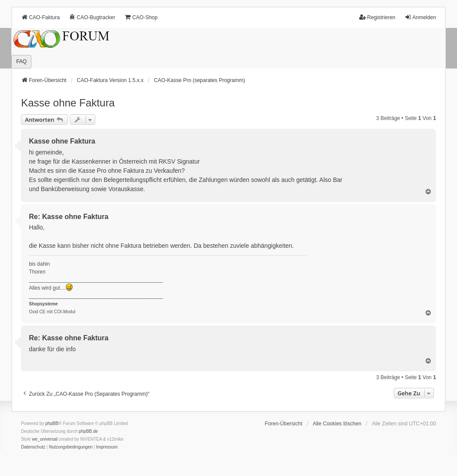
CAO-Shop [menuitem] (141, 17)
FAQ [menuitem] (21, 62)
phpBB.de (88, 431)
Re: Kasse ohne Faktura (69, 217)
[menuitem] (33, 447)
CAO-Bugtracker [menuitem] (92, 17)
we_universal (45, 439)
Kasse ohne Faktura (68, 103)
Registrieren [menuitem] (377, 17)
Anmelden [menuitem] (420, 17)
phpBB (52, 423)
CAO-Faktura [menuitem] (40, 17)
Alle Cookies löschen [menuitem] (337, 424)
